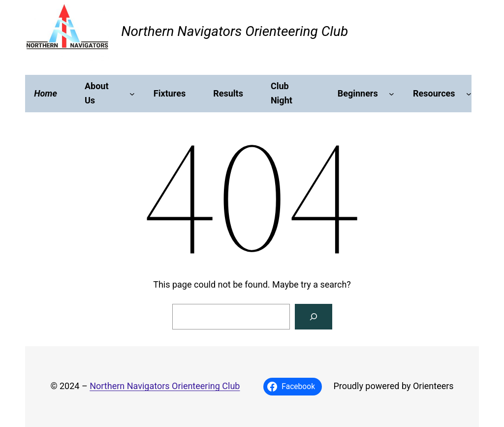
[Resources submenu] (469, 94)
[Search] (314, 317)
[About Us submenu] (132, 94)
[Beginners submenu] (392, 94)
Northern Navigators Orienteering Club (235, 31)
